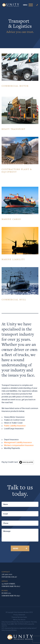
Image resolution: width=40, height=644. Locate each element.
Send (16, 548)
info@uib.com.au (9, 577)
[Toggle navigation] (31, 5)
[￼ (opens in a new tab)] (26, 462)
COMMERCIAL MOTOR (15, 86)
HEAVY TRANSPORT (13, 129)
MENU (25, 5)
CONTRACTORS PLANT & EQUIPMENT (17, 171)
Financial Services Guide (19, 617)
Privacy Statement (19, 615)
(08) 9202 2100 (7, 574)
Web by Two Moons (19, 620)
